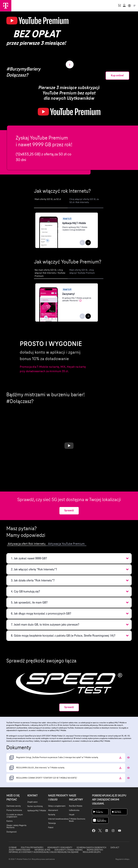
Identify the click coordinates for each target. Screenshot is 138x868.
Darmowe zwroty (14, 806)
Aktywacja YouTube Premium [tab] (66, 544)
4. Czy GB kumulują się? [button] (25, 591)
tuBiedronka (74, 810)
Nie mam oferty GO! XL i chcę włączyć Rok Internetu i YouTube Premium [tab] (50, 273)
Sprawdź (69, 511)
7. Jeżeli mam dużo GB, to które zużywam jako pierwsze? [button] (45, 625)
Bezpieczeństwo (95, 850)
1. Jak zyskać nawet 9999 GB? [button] (29, 558)
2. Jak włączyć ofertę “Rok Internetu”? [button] (34, 569)
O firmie (13, 848)
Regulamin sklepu (92, 852)
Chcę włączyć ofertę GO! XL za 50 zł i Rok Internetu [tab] (84, 201)
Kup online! (117, 76)
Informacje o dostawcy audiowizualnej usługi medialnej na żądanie (43, 852)
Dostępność (12, 832)
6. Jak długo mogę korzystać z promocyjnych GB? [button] (41, 613)
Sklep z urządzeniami (57, 806)
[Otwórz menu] (134, 6)
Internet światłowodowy (58, 819)
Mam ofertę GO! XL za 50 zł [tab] (48, 199)
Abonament (53, 810)
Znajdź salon (32, 802)
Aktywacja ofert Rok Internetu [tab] (27, 544)
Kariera (9, 821)
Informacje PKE (42, 850)
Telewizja (52, 823)
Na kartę (52, 815)
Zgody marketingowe (19, 850)
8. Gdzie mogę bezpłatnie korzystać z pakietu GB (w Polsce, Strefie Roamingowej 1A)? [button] (63, 636)
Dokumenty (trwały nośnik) (68, 850)
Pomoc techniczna (14, 810)
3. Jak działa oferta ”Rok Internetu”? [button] (33, 580)
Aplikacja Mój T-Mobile (37, 811)
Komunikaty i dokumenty (60, 848)
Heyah (72, 815)
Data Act (115, 848)
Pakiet (51, 828)
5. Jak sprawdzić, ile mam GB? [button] (29, 602)
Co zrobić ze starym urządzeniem (15, 816)
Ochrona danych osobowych (91, 848)
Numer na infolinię (35, 806)
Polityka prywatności (32, 848)
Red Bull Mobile (76, 806)
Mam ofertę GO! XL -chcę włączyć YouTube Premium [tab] (82, 272)
